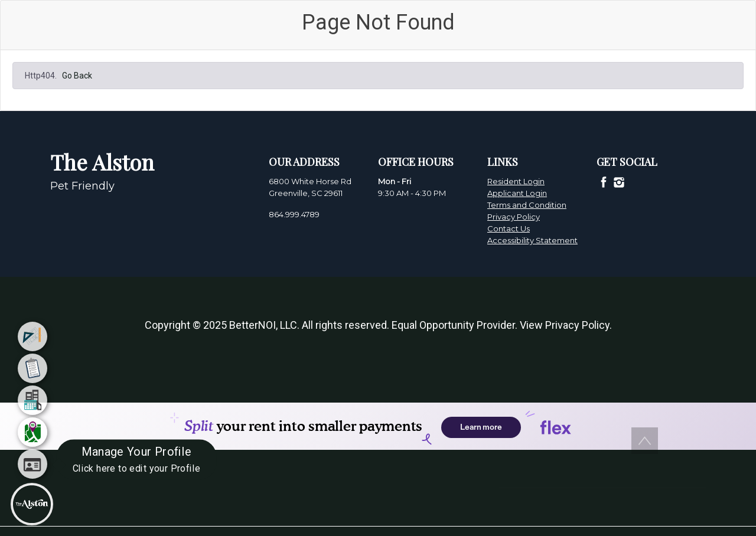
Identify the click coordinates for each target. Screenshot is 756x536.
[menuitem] (32, 336)
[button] (645, 441)
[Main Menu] (32, 504)
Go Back (77, 76)
